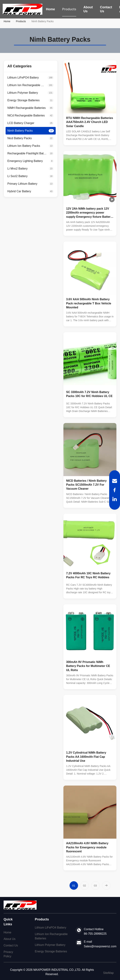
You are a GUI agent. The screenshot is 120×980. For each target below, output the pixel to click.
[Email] (115, 481)
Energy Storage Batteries (51, 951)
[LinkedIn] (115, 499)
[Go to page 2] (85, 885)
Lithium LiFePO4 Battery (50, 928)
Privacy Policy (8, 954)
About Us (88, 9)
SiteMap (108, 973)
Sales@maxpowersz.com (100, 946)
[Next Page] (106, 885)
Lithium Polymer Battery (50, 945)
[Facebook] (115, 490)
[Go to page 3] (95, 885)
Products (69, 9)
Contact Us (106, 9)
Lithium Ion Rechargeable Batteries (51, 936)
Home (50, 9)
